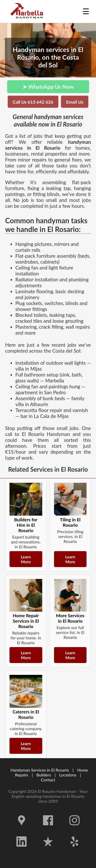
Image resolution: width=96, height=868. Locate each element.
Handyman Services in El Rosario (40, 770)
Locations (68, 775)
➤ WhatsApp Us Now (48, 87)
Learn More (26, 559)
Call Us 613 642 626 (33, 102)
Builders (44, 775)
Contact (48, 780)
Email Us (75, 102)
